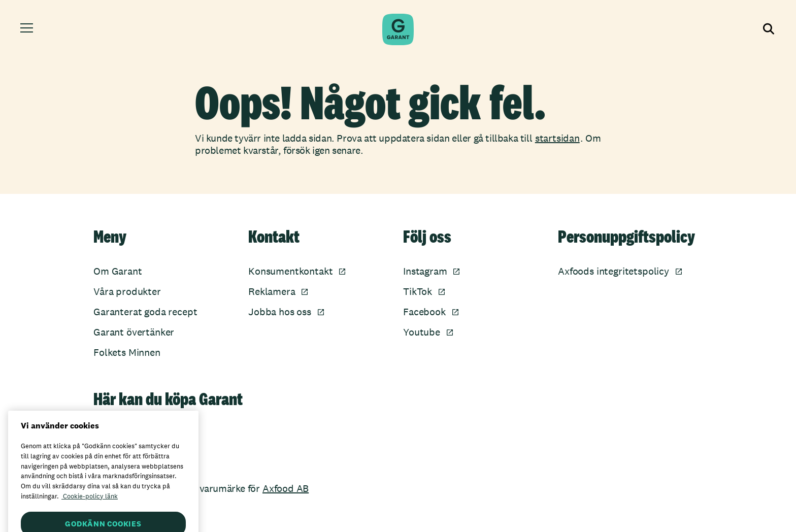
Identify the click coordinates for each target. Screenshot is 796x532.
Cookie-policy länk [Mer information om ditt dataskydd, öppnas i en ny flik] (90, 505)
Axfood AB (286, 488)
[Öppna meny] (28, 29)
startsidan (557, 138)
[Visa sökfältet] (768, 29)
